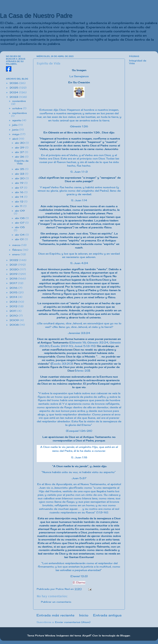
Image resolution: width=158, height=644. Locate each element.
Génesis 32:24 (98, 342)
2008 (15, 325)
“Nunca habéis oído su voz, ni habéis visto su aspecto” (79, 472)
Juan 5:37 (79, 478)
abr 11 (19, 206)
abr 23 (20, 174)
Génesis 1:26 (79, 126)
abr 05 (20, 227)
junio (16, 130)
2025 (14, 88)
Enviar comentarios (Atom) (73, 622)
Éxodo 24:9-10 (62, 346)
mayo (16, 134)
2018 (14, 279)
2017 (14, 283)
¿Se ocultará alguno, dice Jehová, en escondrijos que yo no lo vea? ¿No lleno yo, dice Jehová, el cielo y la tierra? (79, 325)
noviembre (19, 101)
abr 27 (20, 152)
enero (16, 254)
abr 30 (20, 143)
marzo (17, 245)
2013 (14, 302)
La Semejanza (79, 76)
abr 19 (20, 183)
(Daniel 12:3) (79, 576)
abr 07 (20, 223)
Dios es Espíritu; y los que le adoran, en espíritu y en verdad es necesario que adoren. (79, 255)
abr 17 (19, 188)
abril (15, 139)
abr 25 (20, 169)
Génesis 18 (78, 342)
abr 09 (20, 211)
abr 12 (20, 202)
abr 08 (20, 218)
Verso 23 (82, 371)
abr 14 (20, 197)
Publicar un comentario (56, 602)
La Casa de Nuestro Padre (36, 16)
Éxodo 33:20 (62, 364)
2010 (14, 316)
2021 (14, 265)
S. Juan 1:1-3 (79, 172)
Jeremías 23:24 (79, 333)
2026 (14, 83)
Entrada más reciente (55, 615)
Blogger (125, 636)
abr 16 (20, 192)
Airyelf (87, 636)
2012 (14, 306)
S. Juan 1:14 (79, 200)
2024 (14, 92)
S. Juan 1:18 (79, 457)
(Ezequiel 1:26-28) (79, 431)
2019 (14, 274)
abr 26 (20, 157)
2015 (14, 292)
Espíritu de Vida (21, 162)
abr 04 (20, 235)
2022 (14, 260)
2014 (14, 297)
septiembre (20, 113)
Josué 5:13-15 (84, 346)
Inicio (84, 615)
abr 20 (20, 178)
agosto (17, 120)
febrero (17, 250)
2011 (13, 311)
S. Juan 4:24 (79, 263)
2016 (14, 288)
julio (15, 125)
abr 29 (20, 148)
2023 (14, 97)
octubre (18, 108)
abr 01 (20, 239)
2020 (15, 269)
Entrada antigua (107, 615)
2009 (15, 320)
